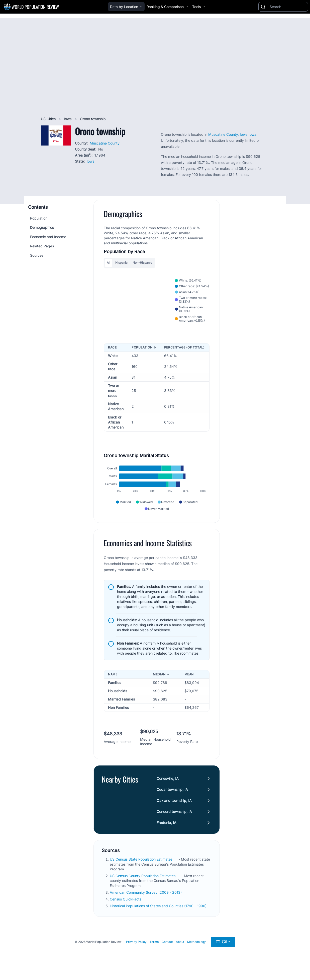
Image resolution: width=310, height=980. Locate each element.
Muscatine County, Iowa (228, 134)
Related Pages (42, 246)
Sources (37, 255)
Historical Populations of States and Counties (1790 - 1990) (159, 907)
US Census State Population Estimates (142, 860)
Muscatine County (105, 143)
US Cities (49, 119)
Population (39, 218)
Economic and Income (48, 237)
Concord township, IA (174, 813)
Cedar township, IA (172, 790)
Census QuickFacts (126, 900)
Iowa (68, 119)
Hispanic (121, 263)
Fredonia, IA (167, 824)
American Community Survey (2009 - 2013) (146, 893)
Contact (167, 943)
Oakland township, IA (174, 801)
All (109, 263)
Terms (154, 943)
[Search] (288, 7)
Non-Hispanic (142, 263)
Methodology (196, 943)
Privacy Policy (136, 943)
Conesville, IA (168, 779)
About (180, 943)
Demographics (42, 227)
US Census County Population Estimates (143, 877)
